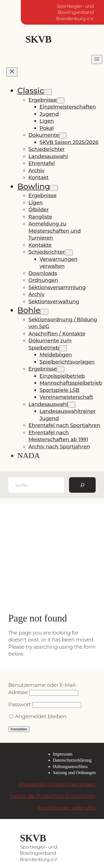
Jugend (49, 114)
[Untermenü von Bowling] (54, 188)
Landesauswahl (48, 156)
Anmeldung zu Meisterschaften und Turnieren (55, 231)
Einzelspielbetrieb (62, 376)
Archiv (37, 170)
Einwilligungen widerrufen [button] (67, 808)
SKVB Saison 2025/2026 (69, 142)
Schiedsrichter (47, 149)
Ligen (47, 121)
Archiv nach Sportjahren (59, 447)
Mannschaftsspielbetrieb (71, 383)
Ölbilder (39, 210)
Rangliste (40, 217)
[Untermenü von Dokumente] (63, 136)
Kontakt (39, 177)
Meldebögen (56, 355)
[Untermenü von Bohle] (44, 312)
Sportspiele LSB (60, 390)
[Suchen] (82, 485)
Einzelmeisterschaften (68, 107)
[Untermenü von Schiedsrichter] (69, 252)
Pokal (47, 128)
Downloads (43, 273)
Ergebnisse (43, 100)
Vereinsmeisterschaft (66, 397)
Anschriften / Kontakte (57, 334)
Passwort (20, 704)
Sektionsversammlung (57, 287)
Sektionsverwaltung (54, 301)
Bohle (29, 310)
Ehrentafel (42, 163)
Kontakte (40, 245)
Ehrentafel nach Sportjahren (64, 425)
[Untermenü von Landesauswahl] (72, 405)
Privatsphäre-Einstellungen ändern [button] (58, 784)
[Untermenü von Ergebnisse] (60, 100)
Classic (31, 91)
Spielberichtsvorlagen (67, 362)
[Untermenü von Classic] (48, 92)
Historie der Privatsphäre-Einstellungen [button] (53, 796)
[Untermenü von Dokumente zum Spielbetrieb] (63, 348)
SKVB (39, 39)
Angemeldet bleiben (38, 716)
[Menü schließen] (12, 72)
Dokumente (44, 135)
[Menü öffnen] (97, 59)
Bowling (34, 186)
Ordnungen (43, 280)
